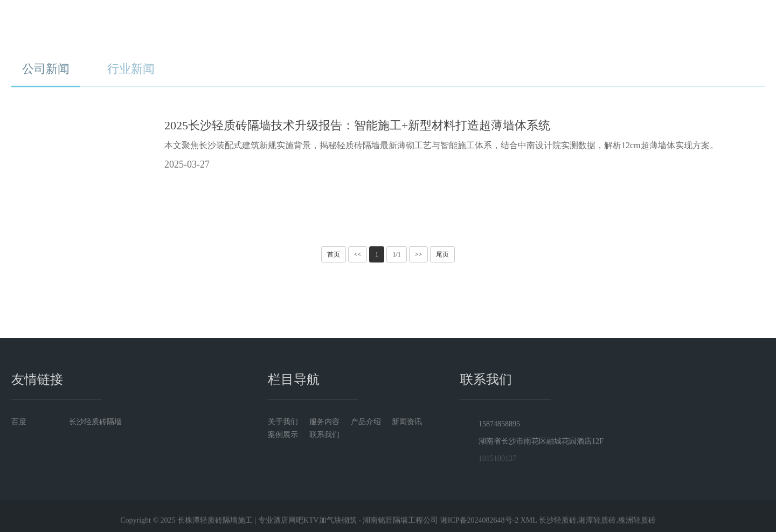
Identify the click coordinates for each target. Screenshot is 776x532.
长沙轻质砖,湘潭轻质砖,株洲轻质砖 (597, 524)
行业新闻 (131, 69)
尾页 (442, 254)
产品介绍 (450, 27)
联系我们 (632, 27)
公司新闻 (46, 69)
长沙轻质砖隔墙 (95, 422)
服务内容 (389, 27)
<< (358, 254)
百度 (19, 422)
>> (419, 254)
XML (529, 524)
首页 (268, 27)
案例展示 (571, 27)
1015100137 (495, 458)
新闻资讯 (511, 27)
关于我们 (328, 27)
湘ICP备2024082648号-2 (479, 524)
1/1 (396, 254)
